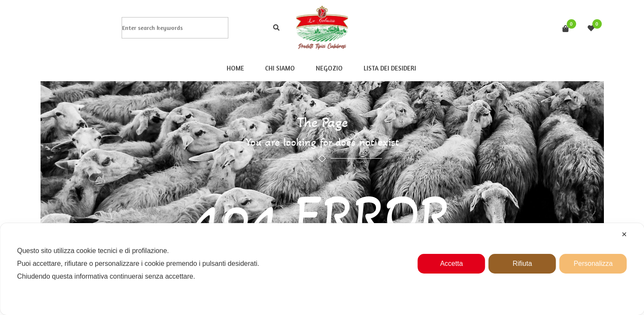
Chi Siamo (280, 68)
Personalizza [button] (593, 263)
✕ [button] (624, 234)
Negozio (329, 68)
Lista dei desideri (389, 68)
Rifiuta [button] (522, 263)
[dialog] (322, 269)
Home (235, 68)
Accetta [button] (451, 263)
